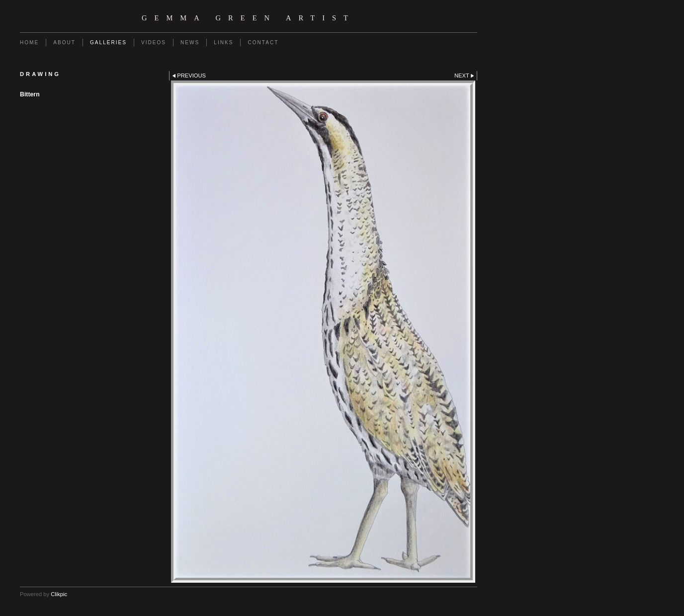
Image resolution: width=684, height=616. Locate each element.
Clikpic (59, 594)
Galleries (108, 42)
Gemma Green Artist (249, 18)
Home (29, 42)
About (64, 42)
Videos (154, 42)
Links (223, 42)
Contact (263, 42)
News (190, 42)
